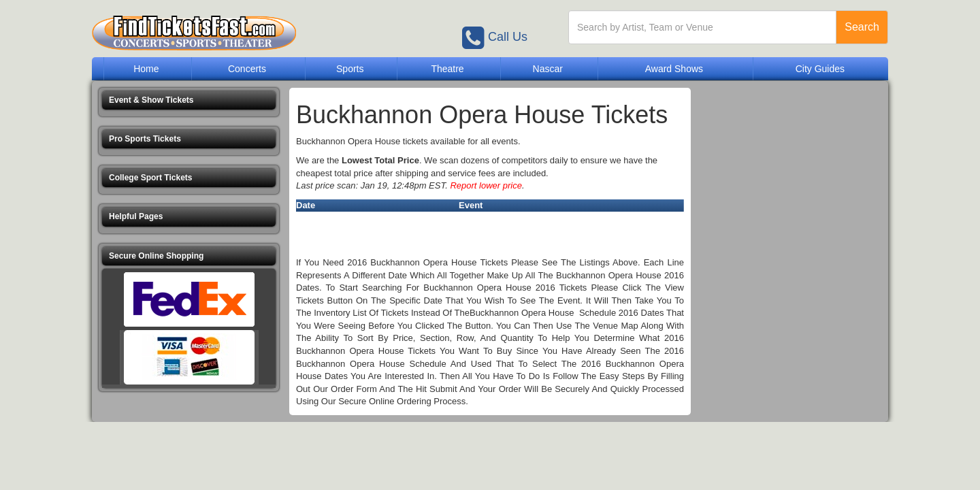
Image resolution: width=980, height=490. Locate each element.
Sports (350, 69)
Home (146, 69)
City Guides (820, 69)
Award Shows (674, 69)
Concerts (247, 69)
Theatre (447, 69)
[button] (189, 100)
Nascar (548, 69)
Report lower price (486, 185)
